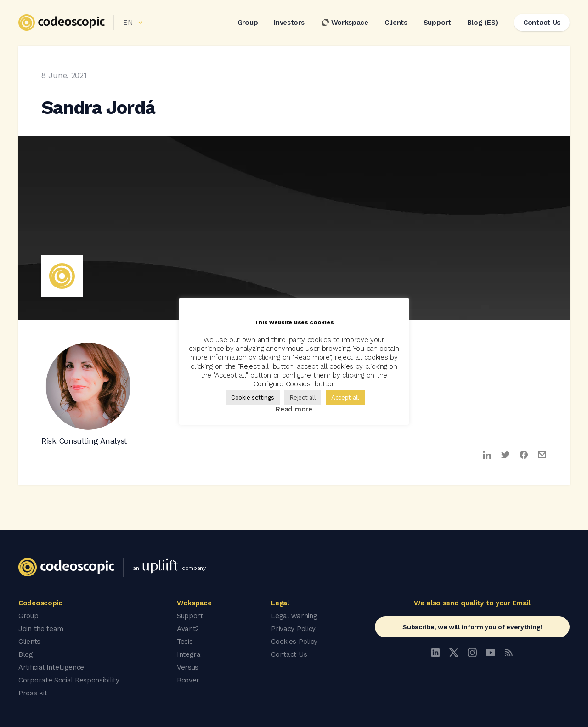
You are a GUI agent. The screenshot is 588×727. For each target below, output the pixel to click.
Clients (396, 23)
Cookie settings (253, 397)
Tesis (185, 642)
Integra (189, 654)
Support (437, 23)
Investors (289, 23)
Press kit (33, 693)
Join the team (41, 629)
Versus (188, 667)
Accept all (345, 397)
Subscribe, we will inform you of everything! (472, 627)
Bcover (188, 680)
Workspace (345, 23)
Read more (294, 409)
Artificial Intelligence (51, 667)
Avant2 (188, 629)
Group (248, 23)
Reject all (302, 397)
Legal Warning (294, 616)
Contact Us (289, 654)
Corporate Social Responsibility (69, 680)
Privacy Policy (293, 629)
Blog (26, 654)
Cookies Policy (294, 642)
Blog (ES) (483, 23)
